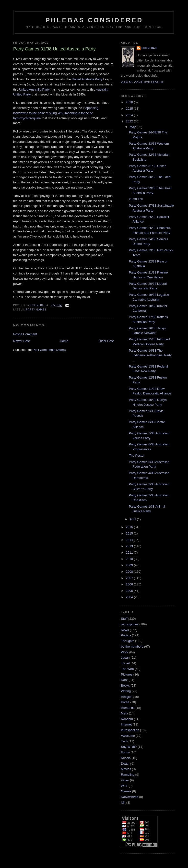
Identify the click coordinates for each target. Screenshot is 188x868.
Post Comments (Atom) (49, 350)
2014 (130, 540)
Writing (126, 691)
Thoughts (128, 641)
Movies (126, 769)
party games (36, 310)
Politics (126, 635)
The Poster (137, 456)
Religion (127, 697)
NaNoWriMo (130, 797)
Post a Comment (25, 334)
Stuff (124, 619)
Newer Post (21, 341)
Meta (124, 713)
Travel (125, 663)
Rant (124, 680)
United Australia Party (87, 79)
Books (125, 685)
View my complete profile (142, 82)
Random (127, 719)
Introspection (130, 730)
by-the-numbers (132, 647)
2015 (130, 533)
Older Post (106, 341)
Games (126, 791)
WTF (124, 786)
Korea (125, 702)
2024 (130, 115)
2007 (130, 578)
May (133, 127)
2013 (130, 546)
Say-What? (129, 747)
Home (64, 341)
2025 (130, 109)
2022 (130, 121)
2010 (130, 559)
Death (125, 764)
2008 (130, 572)
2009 (130, 565)
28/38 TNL (136, 199)
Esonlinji (149, 48)
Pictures (127, 674)
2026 (130, 102)
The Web (127, 669)
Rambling (128, 775)
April (133, 519)
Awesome (128, 736)
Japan (125, 658)
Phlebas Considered (94, 20)
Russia (126, 758)
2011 (130, 553)
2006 (130, 584)
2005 (130, 591)
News (125, 630)
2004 (130, 597)
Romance (128, 708)
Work (125, 652)
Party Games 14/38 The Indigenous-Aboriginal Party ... (150, 355)
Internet (126, 724)
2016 (130, 527)
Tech (124, 741)
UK (123, 803)
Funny (125, 752)
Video (125, 780)
